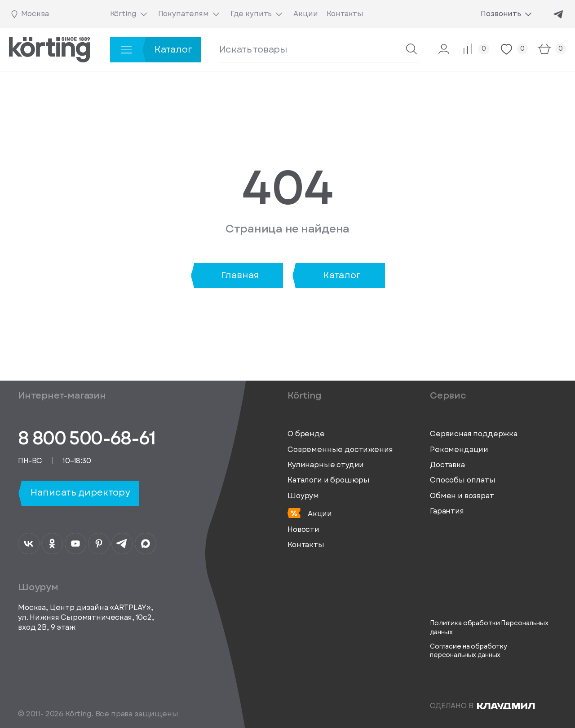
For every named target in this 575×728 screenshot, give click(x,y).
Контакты (306, 545)
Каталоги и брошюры (329, 480)
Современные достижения (340, 450)
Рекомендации (459, 450)
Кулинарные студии (326, 465)
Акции (310, 513)
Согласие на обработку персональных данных (469, 651)
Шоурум (303, 496)
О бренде (306, 434)
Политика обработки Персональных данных (489, 628)
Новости (303, 530)
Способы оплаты (463, 480)
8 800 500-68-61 (86, 438)
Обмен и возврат (462, 496)
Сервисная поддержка (474, 434)
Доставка (447, 465)
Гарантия (447, 511)
